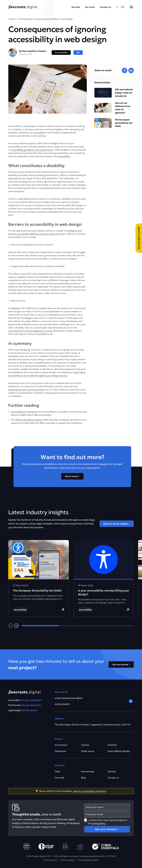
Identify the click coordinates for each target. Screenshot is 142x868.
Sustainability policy (88, 860)
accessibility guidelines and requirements (32, 150)
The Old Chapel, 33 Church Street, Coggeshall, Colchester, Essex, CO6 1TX (93, 725)
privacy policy (99, 823)
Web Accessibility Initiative (29, 420)
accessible (39, 133)
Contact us (105, 7)
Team (58, 771)
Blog (83, 778)
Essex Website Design (119, 751)
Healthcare (60, 751)
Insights (12, 19)
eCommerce (61, 745)
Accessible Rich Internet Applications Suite (30, 331)
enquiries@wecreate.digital (69, 698)
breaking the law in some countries (26, 390)
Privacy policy (68, 860)
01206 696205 (62, 704)
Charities (112, 745)
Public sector (88, 751)
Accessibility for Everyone (24, 412)
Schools (85, 745)
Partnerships (88, 771)
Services (76, 7)
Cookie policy (50, 860)
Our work (90, 7)
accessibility (64, 156)
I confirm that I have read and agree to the (108, 822)
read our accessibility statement (90, 791)
